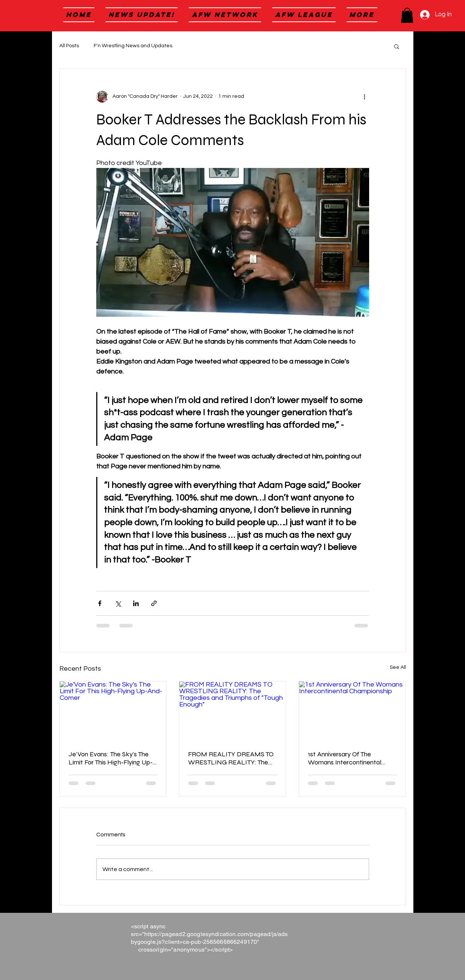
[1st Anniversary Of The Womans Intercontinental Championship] (352, 711)
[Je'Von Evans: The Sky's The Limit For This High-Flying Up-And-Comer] (113, 711)
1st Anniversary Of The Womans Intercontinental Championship (345, 758)
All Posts (69, 46)
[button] (407, 15)
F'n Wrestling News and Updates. (133, 46)
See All (398, 667)
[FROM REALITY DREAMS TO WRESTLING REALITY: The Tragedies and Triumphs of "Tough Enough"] (232, 711)
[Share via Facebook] (100, 603)
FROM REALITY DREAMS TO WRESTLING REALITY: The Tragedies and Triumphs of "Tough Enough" (231, 758)
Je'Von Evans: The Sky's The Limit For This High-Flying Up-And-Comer (111, 758)
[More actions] (365, 97)
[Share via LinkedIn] (136, 603)
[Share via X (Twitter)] (118, 603)
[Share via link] (154, 603)
